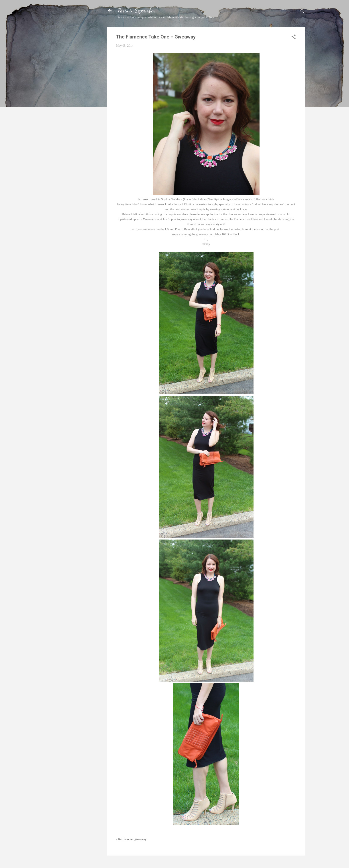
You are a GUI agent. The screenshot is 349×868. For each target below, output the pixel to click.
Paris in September (136, 11)
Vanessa (148, 219)
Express (143, 199)
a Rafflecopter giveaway (131, 839)
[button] (294, 38)
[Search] (302, 12)
